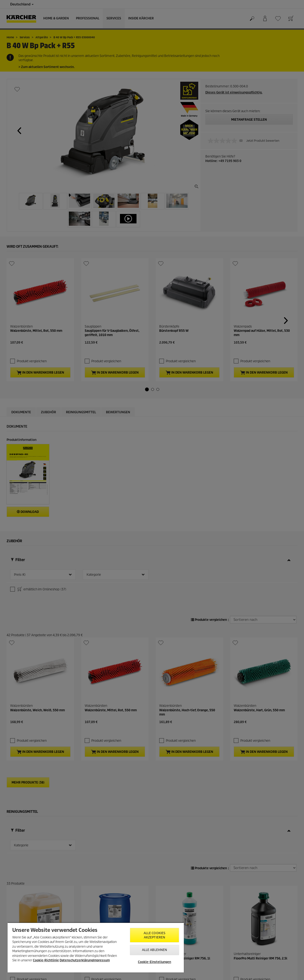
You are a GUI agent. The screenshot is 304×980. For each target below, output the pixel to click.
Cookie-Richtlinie (46, 960)
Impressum (101, 960)
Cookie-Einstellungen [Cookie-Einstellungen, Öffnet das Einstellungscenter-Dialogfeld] (155, 962)
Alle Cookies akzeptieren (155, 935)
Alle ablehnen (155, 950)
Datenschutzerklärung (76, 960)
